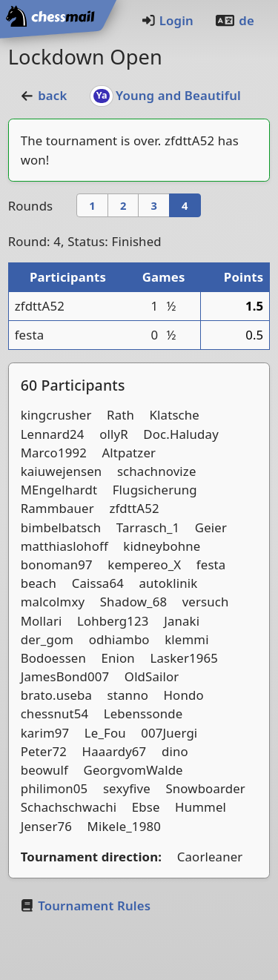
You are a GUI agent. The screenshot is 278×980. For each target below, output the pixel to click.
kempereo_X (144, 565)
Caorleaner (210, 857)
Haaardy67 (115, 751)
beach (39, 583)
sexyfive (127, 788)
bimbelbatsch (61, 527)
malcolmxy (53, 602)
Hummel (201, 807)
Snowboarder (205, 788)
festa (30, 335)
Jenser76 (46, 826)
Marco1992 (54, 453)
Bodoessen (53, 658)
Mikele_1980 (124, 826)
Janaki (182, 621)
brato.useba (56, 695)
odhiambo (119, 639)
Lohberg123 (113, 621)
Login (167, 20)
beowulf (44, 770)
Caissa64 (98, 583)
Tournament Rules (85, 905)
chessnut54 (55, 714)
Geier (211, 527)
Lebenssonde (143, 714)
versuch (206, 602)
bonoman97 (57, 565)
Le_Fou (105, 733)
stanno (128, 695)
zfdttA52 (189, 140)
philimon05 (54, 788)
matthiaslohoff (64, 546)
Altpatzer (129, 453)
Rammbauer (57, 508)
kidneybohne (162, 546)
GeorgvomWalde (133, 770)
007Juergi (169, 733)
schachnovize (157, 471)
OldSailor (152, 676)
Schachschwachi (69, 807)
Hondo (184, 695)
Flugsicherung (155, 490)
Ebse (146, 807)
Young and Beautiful (166, 95)
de (234, 20)
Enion (118, 658)
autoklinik (168, 583)
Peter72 (44, 751)
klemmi (186, 639)
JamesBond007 (65, 676)
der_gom (47, 639)
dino (175, 751)
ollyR (114, 434)
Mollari (42, 621)
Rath (120, 415)
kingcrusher (56, 415)
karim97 (45, 733)
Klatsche (175, 415)
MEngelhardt (59, 490)
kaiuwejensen (62, 471)
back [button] (44, 95)
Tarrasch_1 (148, 527)
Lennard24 (53, 434)
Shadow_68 (133, 602)
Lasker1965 (184, 658)
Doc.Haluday (181, 434)
